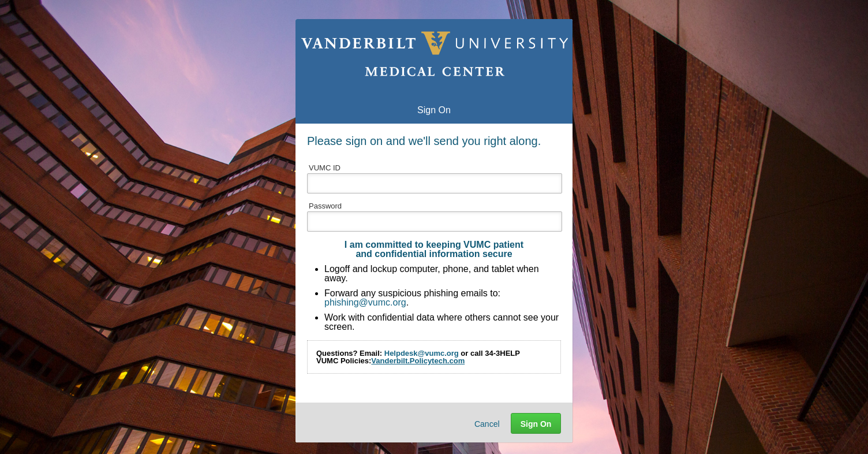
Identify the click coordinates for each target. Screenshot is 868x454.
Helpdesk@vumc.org (422, 353)
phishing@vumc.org (365, 302)
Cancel (487, 424)
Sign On (536, 424)
